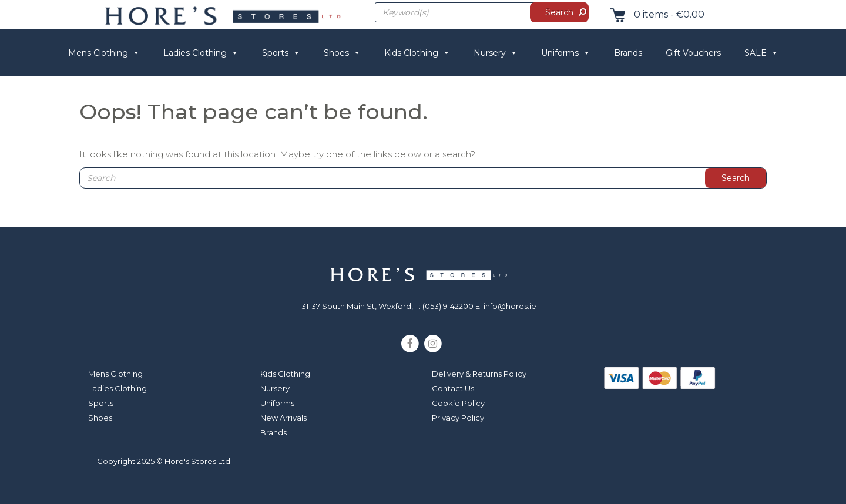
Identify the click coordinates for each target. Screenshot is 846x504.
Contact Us (453, 388)
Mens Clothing (104, 53)
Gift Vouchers (693, 53)
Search (559, 12)
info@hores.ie (510, 306)
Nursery (496, 53)
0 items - (654, 14)
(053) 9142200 (448, 306)
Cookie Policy (458, 403)
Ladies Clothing (201, 53)
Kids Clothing (417, 53)
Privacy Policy (458, 418)
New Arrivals (283, 418)
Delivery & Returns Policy (479, 374)
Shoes (342, 53)
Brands (628, 53)
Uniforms (566, 53)
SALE (761, 53)
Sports (281, 53)
